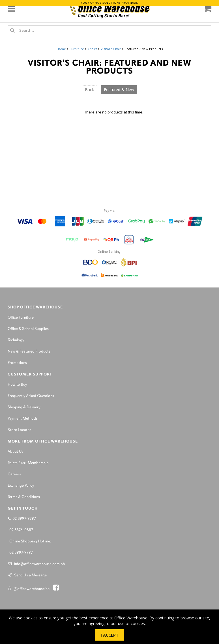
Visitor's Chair (111, 49)
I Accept (110, 635)
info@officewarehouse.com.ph (36, 564)
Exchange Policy (21, 486)
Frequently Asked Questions (31, 396)
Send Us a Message (27, 575)
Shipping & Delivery (24, 407)
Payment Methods (23, 419)
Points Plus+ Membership (28, 463)
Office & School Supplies (28, 329)
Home (61, 49)
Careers (14, 474)
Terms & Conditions (24, 497)
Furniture (77, 49)
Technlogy (16, 340)
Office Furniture (21, 318)
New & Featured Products (29, 352)
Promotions (17, 363)
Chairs (92, 49)
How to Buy (17, 385)
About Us (16, 452)
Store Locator (19, 430)
